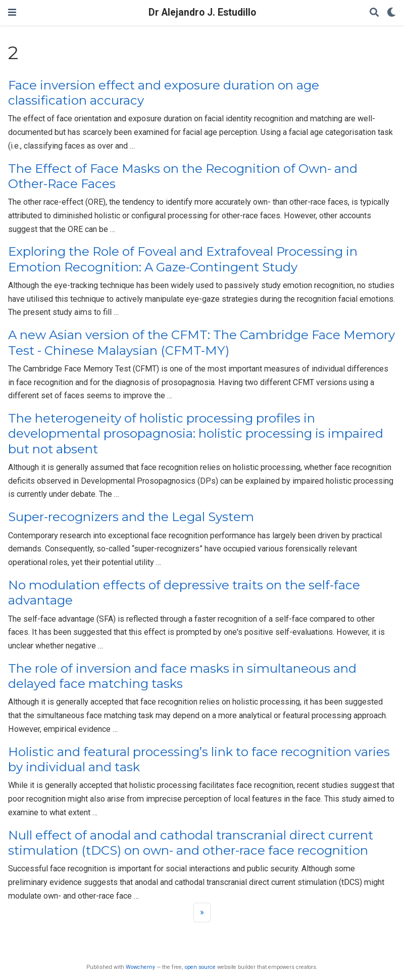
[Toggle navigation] (12, 12)
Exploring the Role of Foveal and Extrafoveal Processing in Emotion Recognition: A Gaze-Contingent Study (183, 259)
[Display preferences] (391, 13)
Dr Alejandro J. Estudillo (202, 12)
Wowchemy (140, 967)
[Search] (374, 13)
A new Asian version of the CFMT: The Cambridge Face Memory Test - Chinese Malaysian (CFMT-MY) (201, 342)
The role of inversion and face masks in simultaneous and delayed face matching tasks (182, 676)
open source (200, 967)
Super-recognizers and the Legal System (131, 517)
